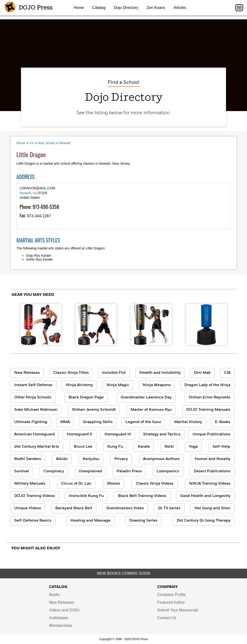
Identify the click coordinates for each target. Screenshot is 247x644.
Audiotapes (59, 618)
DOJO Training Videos (34, 496)
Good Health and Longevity (205, 496)
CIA (227, 373)
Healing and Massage (90, 521)
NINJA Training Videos (210, 484)
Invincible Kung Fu (86, 496)
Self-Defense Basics (33, 521)
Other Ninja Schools (33, 397)
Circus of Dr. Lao (76, 484)
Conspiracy (54, 471)
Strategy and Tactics (162, 434)
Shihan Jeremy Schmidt (94, 410)
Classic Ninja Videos (155, 484)
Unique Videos (28, 508)
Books (54, 595)
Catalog (99, 8)
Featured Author (171, 602)
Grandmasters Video (125, 508)
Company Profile (172, 595)
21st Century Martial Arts (37, 447)
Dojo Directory (126, 8)
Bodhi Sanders (28, 459)
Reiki (169, 447)
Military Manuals (30, 484)
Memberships (61, 626)
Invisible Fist (114, 373)
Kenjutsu (91, 459)
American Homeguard (34, 434)
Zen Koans (156, 8)
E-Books (223, 422)
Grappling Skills (98, 422)
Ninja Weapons (157, 385)
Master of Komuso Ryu (151, 410)
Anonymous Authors (161, 459)
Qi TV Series (169, 508)
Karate (144, 447)
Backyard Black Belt (74, 508)
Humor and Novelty (213, 459)
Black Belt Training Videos (142, 496)
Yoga (193, 447)
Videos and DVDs (64, 610)
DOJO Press (29, 8)
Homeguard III (118, 434)
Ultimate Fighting (31, 422)
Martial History (188, 422)
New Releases (27, 373)
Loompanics (168, 471)
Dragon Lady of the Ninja (207, 385)
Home (79, 8)
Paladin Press (129, 471)
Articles (180, 8)
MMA (65, 422)
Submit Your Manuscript (178, 610)
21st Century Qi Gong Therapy (203, 521)
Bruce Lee (83, 447)
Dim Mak (202, 373)
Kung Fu (115, 447)
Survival (22, 471)
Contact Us (167, 618)
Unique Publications (211, 434)
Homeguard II (79, 434)
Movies (114, 484)
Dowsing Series (143, 521)
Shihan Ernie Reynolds (209, 397)
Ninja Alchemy (79, 385)
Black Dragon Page (86, 397)
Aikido (62, 459)
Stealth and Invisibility (160, 373)
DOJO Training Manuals (208, 410)
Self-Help (221, 447)
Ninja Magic (118, 385)
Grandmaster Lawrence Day (146, 397)
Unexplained (90, 471)
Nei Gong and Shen (213, 508)
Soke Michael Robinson (36, 410)
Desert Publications (212, 471)
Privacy (121, 459)
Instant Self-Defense (33, 385)
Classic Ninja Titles (71, 373)
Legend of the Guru (143, 422)
